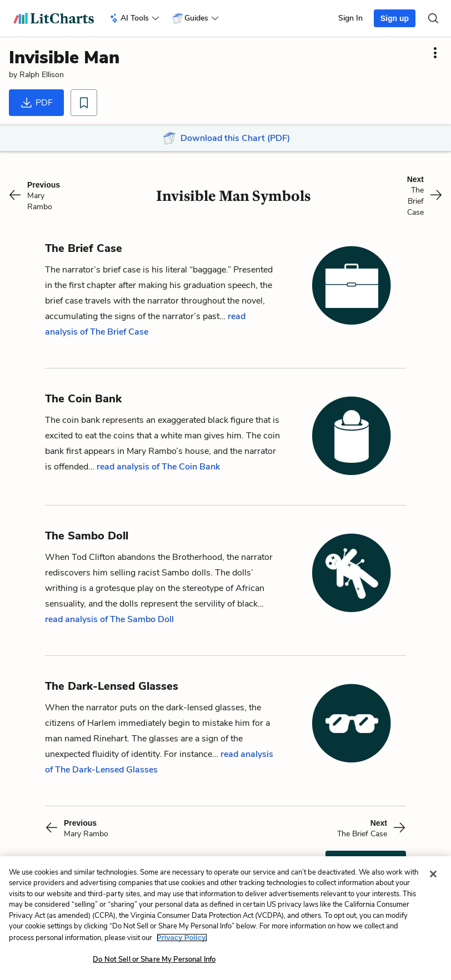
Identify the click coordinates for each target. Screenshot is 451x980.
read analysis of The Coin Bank (158, 467)
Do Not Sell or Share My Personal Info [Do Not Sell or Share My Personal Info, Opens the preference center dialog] (154, 959)
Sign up (395, 18)
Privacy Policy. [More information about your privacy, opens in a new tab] (182, 938)
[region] (225, 918)
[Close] (433, 874)
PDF (36, 103)
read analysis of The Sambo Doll (109, 619)
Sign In (350, 18)
